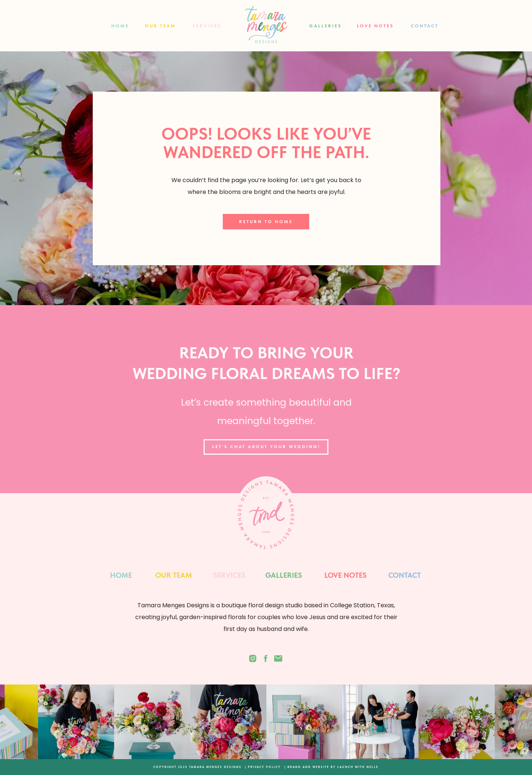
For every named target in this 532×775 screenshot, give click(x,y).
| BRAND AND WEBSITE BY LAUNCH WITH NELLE (331, 767)
